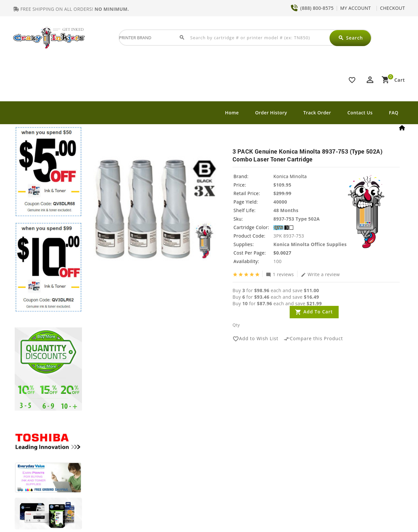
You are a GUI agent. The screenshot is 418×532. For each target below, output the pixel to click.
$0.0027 (282, 253)
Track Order (317, 113)
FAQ (394, 113)
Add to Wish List (256, 339)
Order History (271, 113)
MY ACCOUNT (356, 8)
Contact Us (360, 113)
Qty (236, 325)
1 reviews (280, 274)
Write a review (320, 274)
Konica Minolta (290, 176)
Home (232, 113)
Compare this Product (313, 339)
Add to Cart (318, 312)
